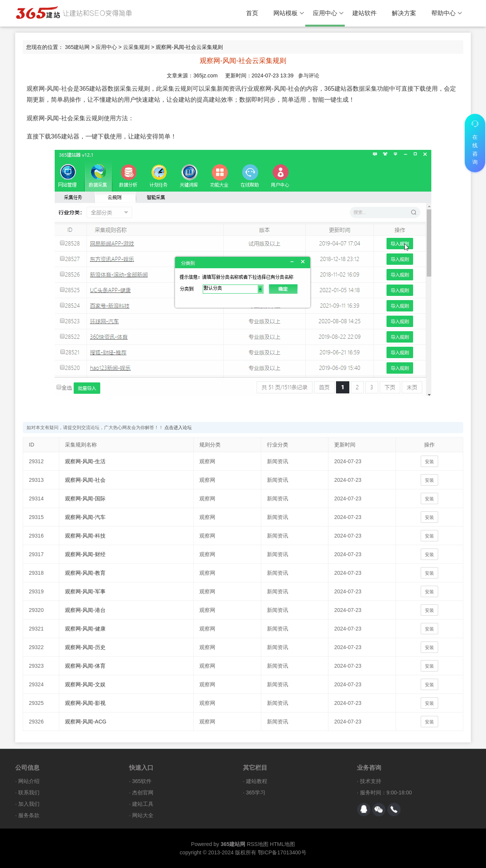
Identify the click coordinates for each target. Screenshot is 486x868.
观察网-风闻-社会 (85, 480)
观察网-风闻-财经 (85, 554)
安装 (429, 462)
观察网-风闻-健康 (85, 629)
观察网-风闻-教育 (85, 573)
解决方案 (404, 13)
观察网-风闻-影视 (85, 703)
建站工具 (143, 804)
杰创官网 (143, 793)
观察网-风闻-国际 (85, 498)
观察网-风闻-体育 (85, 666)
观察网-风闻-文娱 (85, 684)
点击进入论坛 (178, 428)
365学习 (256, 793)
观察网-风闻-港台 (85, 610)
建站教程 (257, 781)
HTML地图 (282, 844)
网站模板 (289, 13)
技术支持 (371, 781)
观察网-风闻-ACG (86, 722)
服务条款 (29, 815)
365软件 (142, 781)
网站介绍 (29, 781)
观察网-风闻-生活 (85, 461)
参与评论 (309, 75)
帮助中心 (447, 13)
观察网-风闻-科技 (85, 536)
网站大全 (143, 815)
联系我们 (29, 793)
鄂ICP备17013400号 (282, 852)
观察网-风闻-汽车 (85, 517)
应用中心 (328, 13)
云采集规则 (136, 47)
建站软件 (364, 13)
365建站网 (77, 47)
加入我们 (29, 804)
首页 (252, 13)
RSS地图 (258, 844)
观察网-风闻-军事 (85, 591)
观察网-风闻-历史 (85, 647)
